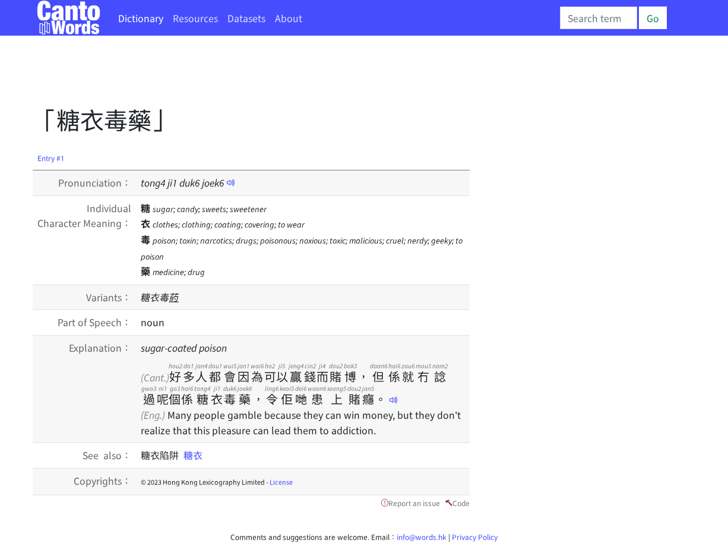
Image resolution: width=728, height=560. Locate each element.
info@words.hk (422, 537)
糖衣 (193, 455)
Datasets (246, 18)
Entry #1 (51, 158)
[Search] (599, 18)
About (289, 18)
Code (461, 503)
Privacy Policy (475, 537)
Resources (195, 18)
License (281, 482)
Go (653, 18)
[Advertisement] (249, 74)
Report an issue (414, 503)
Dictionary (141, 18)
